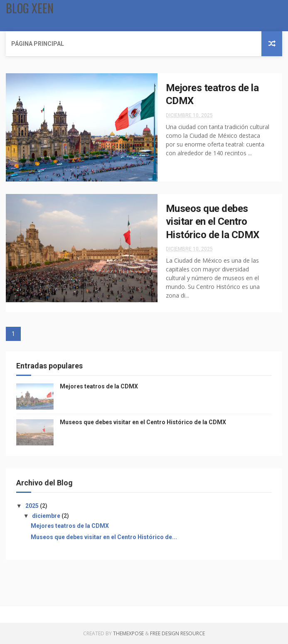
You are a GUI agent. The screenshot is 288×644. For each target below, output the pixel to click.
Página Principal (38, 44)
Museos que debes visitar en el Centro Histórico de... (104, 537)
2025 (33, 506)
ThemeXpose (128, 633)
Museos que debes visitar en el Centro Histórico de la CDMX (213, 222)
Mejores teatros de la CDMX (99, 386)
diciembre (47, 516)
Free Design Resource (177, 633)
